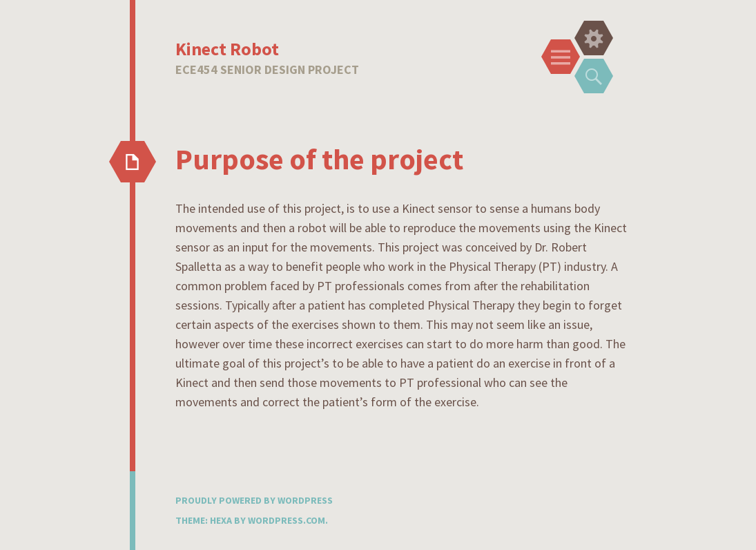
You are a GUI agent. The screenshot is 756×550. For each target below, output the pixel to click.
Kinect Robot (227, 49)
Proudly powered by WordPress (254, 500)
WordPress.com (287, 520)
